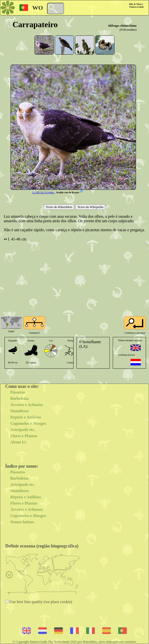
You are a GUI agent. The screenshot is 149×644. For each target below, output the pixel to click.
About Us (18, 442)
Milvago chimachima (122, 26)
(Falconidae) (128, 30)
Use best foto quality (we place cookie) (40, 602)
